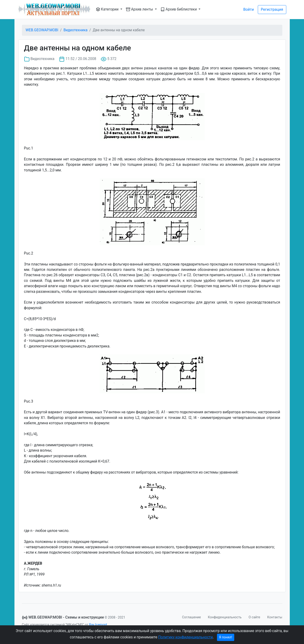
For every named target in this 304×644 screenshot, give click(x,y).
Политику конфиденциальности (185, 637)
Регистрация (272, 9)
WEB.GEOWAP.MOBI (42, 30)
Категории (108, 9)
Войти (249, 9)
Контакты (275, 617)
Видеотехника (75, 30)
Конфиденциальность (225, 617)
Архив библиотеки (179, 9)
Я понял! (226, 637)
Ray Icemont (98, 625)
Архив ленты (140, 9)
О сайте (254, 617)
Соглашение (191, 617)
